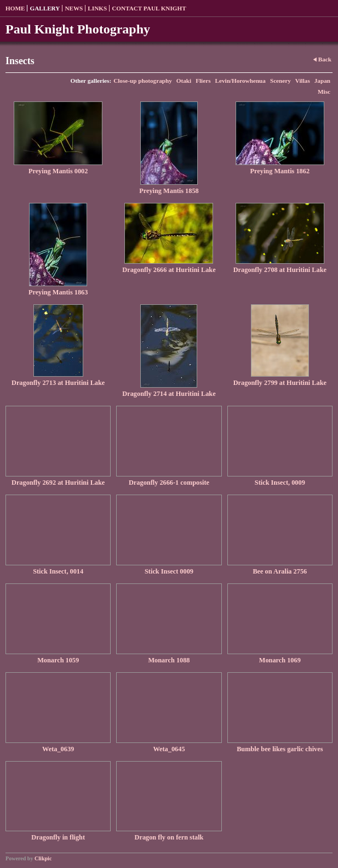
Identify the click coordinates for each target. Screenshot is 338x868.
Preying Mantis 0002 (58, 171)
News (74, 8)
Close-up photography (143, 81)
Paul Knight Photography (78, 29)
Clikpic (43, 858)
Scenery (280, 81)
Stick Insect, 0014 (58, 571)
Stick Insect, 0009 (280, 483)
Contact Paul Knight (149, 8)
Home (15, 8)
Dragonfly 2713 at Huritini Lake (58, 383)
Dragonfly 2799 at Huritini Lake (280, 383)
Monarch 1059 (58, 660)
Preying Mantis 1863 (58, 292)
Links (97, 8)
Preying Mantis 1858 (169, 191)
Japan (322, 81)
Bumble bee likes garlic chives (280, 749)
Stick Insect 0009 (169, 571)
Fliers (203, 81)
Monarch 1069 (280, 660)
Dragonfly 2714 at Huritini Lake (169, 394)
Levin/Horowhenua (240, 81)
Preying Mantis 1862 (280, 171)
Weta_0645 (169, 749)
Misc (324, 92)
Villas (303, 81)
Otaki (184, 81)
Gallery (45, 8)
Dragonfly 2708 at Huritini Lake (280, 270)
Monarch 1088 (169, 660)
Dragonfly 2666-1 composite (169, 483)
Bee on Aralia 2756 (280, 571)
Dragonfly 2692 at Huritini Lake (58, 483)
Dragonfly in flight (58, 837)
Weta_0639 (58, 749)
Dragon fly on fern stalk (169, 837)
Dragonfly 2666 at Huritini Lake (169, 270)
